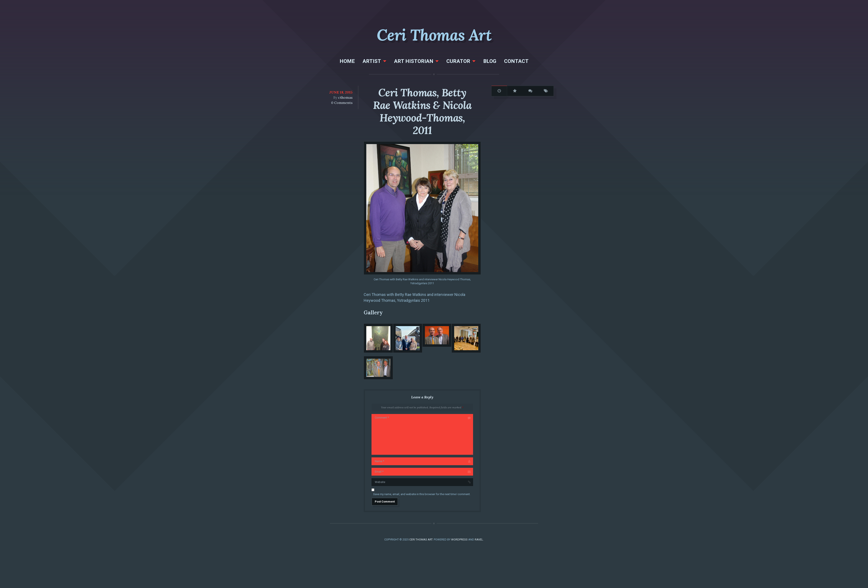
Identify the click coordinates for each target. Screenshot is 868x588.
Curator (458, 61)
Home (347, 61)
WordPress (459, 540)
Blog (490, 61)
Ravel (479, 540)
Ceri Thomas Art (434, 35)
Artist (372, 61)
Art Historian (414, 61)
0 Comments (342, 103)
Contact (516, 61)
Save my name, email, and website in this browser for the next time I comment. (422, 494)
